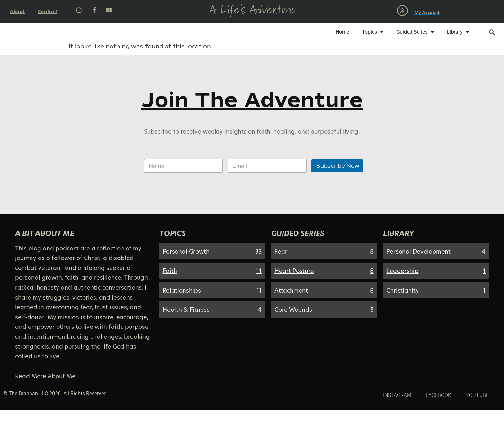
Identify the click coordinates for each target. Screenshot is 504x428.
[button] (492, 41)
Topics (373, 41)
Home (342, 41)
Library (458, 41)
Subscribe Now (338, 184)
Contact (48, 11)
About (17, 11)
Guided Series (415, 41)
